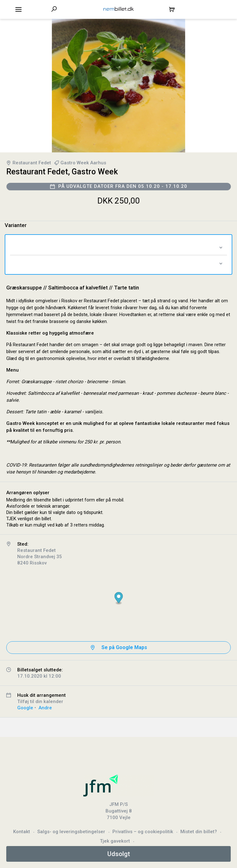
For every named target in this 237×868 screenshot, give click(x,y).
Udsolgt (119, 854)
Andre (45, 708)
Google (25, 708)
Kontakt (22, 832)
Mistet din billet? (199, 832)
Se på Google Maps (124, 647)
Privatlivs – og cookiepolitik (143, 832)
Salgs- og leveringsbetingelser (71, 832)
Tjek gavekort (115, 841)
